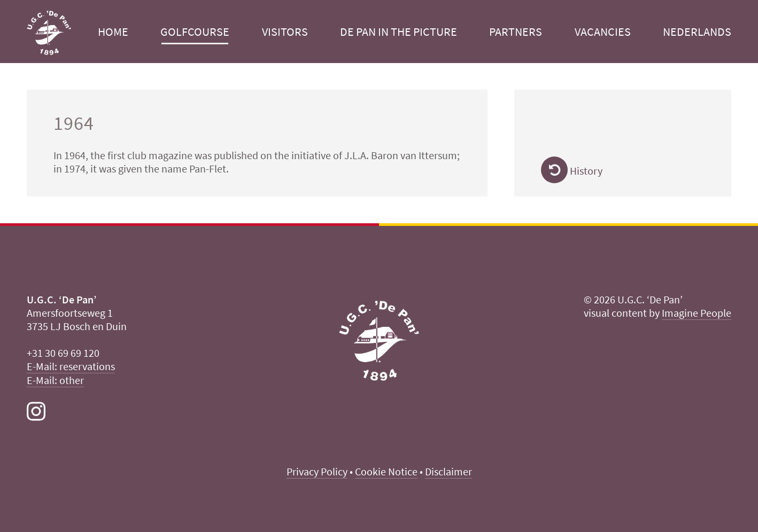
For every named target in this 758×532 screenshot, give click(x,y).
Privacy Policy (317, 471)
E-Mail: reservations (71, 366)
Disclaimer (448, 471)
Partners (516, 32)
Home (113, 32)
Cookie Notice (386, 471)
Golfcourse (195, 32)
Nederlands (697, 32)
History (572, 171)
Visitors (285, 32)
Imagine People (697, 313)
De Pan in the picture (399, 32)
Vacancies (603, 32)
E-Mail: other (55, 380)
